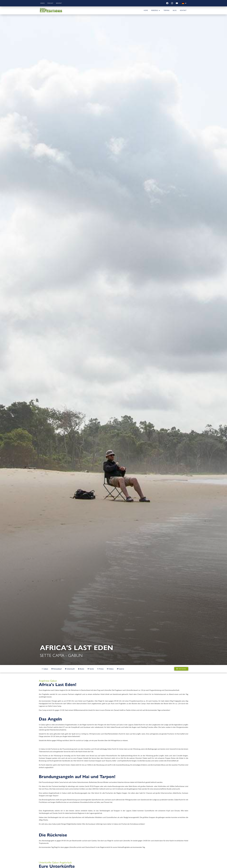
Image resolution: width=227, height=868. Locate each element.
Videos (43, 3)
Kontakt (62, 3)
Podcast (52, 3)
